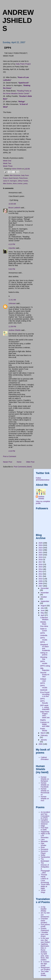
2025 (41, 543)
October (44, 597)
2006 (41, 744)
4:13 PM (12, 244)
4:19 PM (12, 451)
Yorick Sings (43, 891)
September (45, 601)
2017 (41, 562)
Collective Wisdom (44, 619)
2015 (41, 567)
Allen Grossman (15, 175)
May (43, 613)
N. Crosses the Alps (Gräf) (45, 964)
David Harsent (13, 178)
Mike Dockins (8, 184)
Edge (43, 826)
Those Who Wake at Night (45, 886)
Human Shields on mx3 (45, 799)
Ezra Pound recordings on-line (45, 694)
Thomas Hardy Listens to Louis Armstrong (45, 879)
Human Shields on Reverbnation (45, 792)
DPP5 (43, 633)
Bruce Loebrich (14, 208)
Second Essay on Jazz (45, 675)
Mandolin (44, 841)
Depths (43, 720)
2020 (41, 555)
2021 (41, 552)
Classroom (45, 822)
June (43, 610)
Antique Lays (43, 680)
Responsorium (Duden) (45, 969)
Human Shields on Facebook (45, 785)
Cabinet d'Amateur (45, 758)
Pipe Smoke (43, 844)
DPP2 (43, 699)
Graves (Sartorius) (45, 929)
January (44, 740)
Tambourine (45, 857)
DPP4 (43, 642)
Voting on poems (44, 654)
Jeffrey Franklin (23, 181)
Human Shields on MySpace (45, 779)
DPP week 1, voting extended (45, 707)
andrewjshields (18, 20)
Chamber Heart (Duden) (44, 921)
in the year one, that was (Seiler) (45, 940)
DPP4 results (44, 639)
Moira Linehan (18, 184)
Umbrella (44, 635)
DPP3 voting (45, 666)
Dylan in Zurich (44, 630)
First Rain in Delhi (44, 829)
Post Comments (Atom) (23, 467)
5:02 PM (12, 269)
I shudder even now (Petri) (44, 934)
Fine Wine (44, 626)
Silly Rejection (45, 669)
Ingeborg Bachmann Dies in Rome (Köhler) (45, 948)
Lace (43, 839)
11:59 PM (12, 327)
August (44, 606)
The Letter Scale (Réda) (45, 973)
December (45, 588)
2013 (41, 572)
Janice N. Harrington (10, 181)
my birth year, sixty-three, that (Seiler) (45, 957)
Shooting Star (44, 658)
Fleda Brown (23, 178)
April (43, 615)
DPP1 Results (44, 702)
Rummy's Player (44, 852)
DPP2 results (44, 687)
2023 (41, 548)
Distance (44, 824)
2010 (41, 579)
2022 (41, 550)
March (43, 733)
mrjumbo (12, 248)
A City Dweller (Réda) (44, 909)
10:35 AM (12, 204)
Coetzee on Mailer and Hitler (45, 724)
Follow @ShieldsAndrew (43, 479)
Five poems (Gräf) (45, 926)
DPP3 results (44, 662)
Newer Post (8, 462)
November (45, 593)
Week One (7, 161)
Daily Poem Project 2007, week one (45, 715)
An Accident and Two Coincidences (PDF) (45, 815)
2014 (41, 569)
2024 (41, 545)
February (44, 735)
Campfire (44, 820)
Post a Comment (10, 456)
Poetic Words (44, 730)
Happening (45, 832)
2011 (41, 576)
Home (19, 462)
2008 (41, 583)
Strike (43, 855)
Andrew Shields (15, 330)
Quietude (44, 690)
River (43, 847)
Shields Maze (43, 623)
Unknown (12, 303)
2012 (41, 574)
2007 (41, 586)
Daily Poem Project (23, 64)
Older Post (30, 462)
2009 (41, 581)
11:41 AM (12, 300)
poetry (26, 184)
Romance (44, 849)
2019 (41, 557)
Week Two (7, 163)
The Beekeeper (45, 860)
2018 (41, 560)
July (42, 608)
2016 (41, 564)
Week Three (8, 166)
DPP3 (43, 683)
